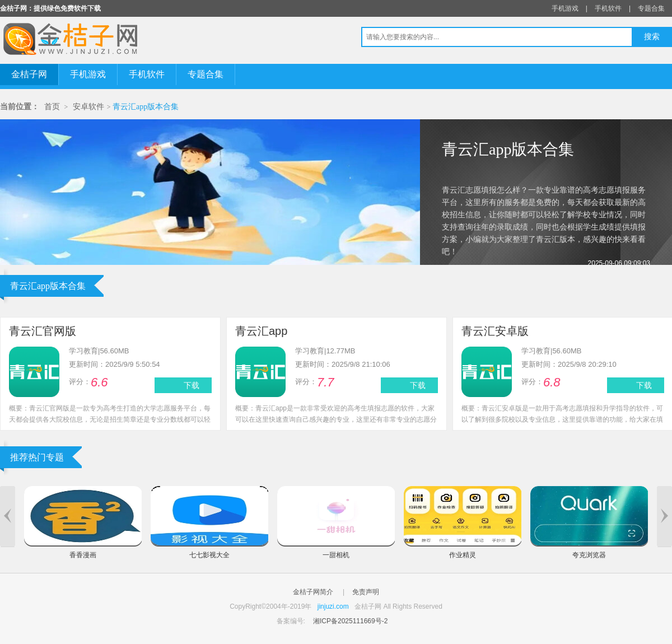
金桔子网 (29, 74)
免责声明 (366, 592)
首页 (52, 107)
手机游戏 (565, 8)
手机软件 (608, 8)
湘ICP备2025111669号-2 (350, 621)
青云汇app (261, 331)
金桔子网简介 (313, 592)
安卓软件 (88, 107)
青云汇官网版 (43, 331)
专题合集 (651, 8)
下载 (192, 385)
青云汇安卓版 (495, 331)
